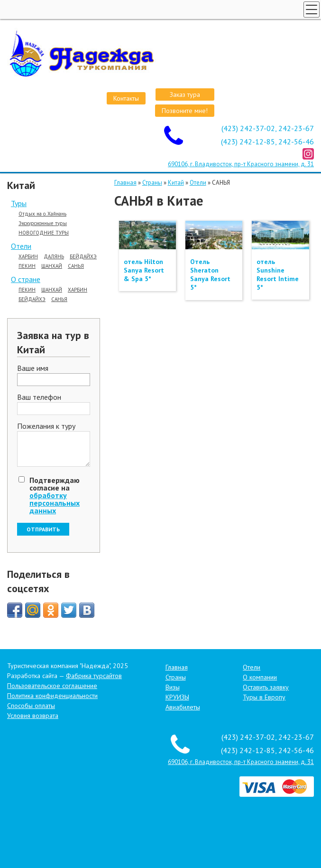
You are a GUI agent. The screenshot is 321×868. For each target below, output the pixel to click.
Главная (125, 183)
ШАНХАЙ (52, 266)
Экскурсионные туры (43, 223)
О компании (260, 677)
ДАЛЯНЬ (54, 257)
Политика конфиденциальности (52, 696)
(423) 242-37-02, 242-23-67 (268, 128)
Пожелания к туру (46, 426)
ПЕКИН (27, 266)
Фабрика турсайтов (94, 676)
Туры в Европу (264, 697)
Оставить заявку (266, 687)
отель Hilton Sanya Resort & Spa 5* (144, 270)
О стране (26, 279)
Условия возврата (33, 716)
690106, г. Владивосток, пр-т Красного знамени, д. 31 (241, 164)
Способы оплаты (31, 706)
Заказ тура (185, 94)
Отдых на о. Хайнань (42, 214)
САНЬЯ (76, 266)
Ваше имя (33, 368)
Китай (176, 183)
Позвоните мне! (185, 111)
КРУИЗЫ (177, 697)
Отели (21, 246)
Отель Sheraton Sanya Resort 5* (210, 275)
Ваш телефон (39, 397)
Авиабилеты (183, 707)
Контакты (126, 98)
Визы (173, 687)
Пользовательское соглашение (52, 686)
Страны (152, 183)
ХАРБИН (28, 257)
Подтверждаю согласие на (55, 495)
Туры (19, 203)
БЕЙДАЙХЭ (83, 257)
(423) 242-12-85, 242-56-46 (267, 142)
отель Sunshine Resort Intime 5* (278, 275)
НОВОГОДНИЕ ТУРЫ (44, 233)
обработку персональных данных (55, 503)
